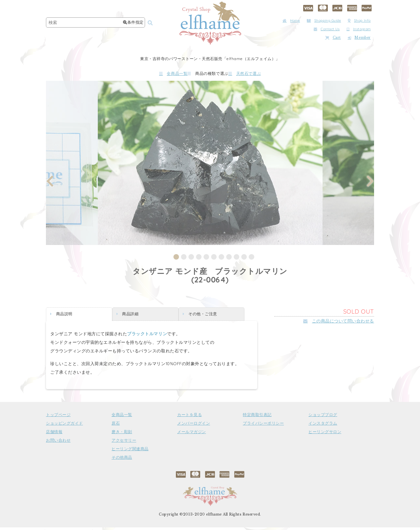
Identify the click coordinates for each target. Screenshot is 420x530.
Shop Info (359, 21)
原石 (116, 426)
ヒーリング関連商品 (130, 452)
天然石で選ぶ (264, 75)
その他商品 (122, 460)
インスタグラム (323, 426)
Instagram (359, 29)
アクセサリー (124, 443)
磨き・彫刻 (122, 434)
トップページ (58, 417)
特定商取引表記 (257, 417)
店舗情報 (54, 434)
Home (291, 21)
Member (359, 38)
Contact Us (327, 29)
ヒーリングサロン (325, 434)
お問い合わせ (58, 443)
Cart (333, 38)
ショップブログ (323, 417)
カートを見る (189, 417)
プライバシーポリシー (263, 426)
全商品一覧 (154, 75)
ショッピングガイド (64, 426)
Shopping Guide (324, 21)
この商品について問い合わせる (339, 323)
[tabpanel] (210, 166)
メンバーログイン (194, 426)
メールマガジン (192, 434)
